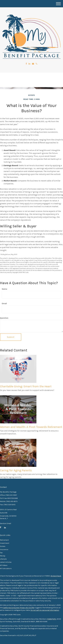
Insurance (4, 550)
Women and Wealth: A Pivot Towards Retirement (31, 427)
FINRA (49, 619)
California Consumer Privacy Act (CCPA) (19, 608)
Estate (3, 546)
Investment (5, 543)
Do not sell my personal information (45, 610)
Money (3, 556)
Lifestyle (3, 559)
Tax (1, 553)
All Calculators (6, 568)
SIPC (54, 619)
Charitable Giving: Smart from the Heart (26, 386)
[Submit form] (11, 337)
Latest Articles (6, 562)
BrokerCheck (56, 576)
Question (4, 318)
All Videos (4, 565)
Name (4, 289)
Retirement (4, 540)
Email (4, 303)
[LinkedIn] (29, 64)
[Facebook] (26, 64)
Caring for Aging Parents (16, 470)
